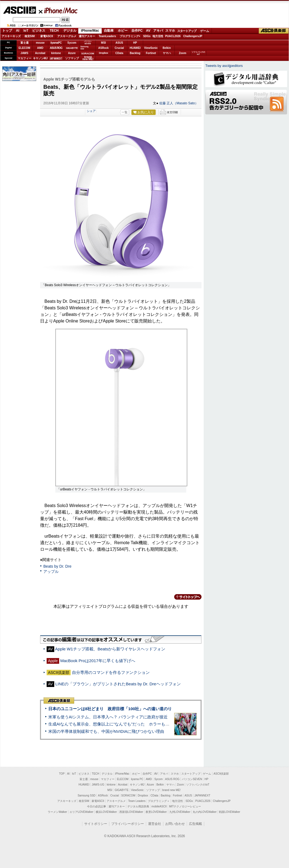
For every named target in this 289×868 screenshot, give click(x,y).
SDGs (147, 36)
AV (148, 31)
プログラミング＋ (159, 801)
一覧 (125, 112)
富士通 (25, 43)
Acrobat (40, 53)
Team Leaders (137, 801)
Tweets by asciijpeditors (224, 66)
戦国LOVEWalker (229, 812)
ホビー (123, 31)
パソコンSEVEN (88, 42)
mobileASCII (159, 806)
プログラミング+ (130, 36)
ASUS (119, 43)
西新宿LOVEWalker (131, 812)
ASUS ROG (56, 48)
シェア (91, 111)
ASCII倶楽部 (274, 31)
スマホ (170, 31)
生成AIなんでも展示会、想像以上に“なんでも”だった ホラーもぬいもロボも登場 (123, 724)
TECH (54, 31)
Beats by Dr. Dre (57, 566)
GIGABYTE (72, 48)
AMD (40, 48)
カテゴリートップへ (185, 597)
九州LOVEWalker (180, 812)
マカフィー (25, 58)
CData (119, 53)
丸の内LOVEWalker (205, 812)
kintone (56, 53)
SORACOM (128, 796)
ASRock (103, 48)
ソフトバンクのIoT (198, 53)
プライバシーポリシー (128, 824)
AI (18, 31)
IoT (26, 31)
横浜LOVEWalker (106, 812)
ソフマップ (72, 58)
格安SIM (30, 36)
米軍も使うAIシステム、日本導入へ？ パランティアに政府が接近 (108, 717)
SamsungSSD (84, 48)
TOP (62, 774)
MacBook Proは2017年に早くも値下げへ (98, 661)
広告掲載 (195, 824)
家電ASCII (47, 36)
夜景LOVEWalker (156, 812)
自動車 (109, 31)
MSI (104, 43)
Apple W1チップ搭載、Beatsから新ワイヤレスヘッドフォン (110, 649)
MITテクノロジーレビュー (185, 806)
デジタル (70, 31)
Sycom (72, 43)
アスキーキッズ (11, 36)
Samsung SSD (87, 796)
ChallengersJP (193, 36)
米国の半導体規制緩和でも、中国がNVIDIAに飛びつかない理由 (106, 731)
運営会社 (155, 824)
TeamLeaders (107, 36)
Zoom (183, 53)
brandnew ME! (88, 58)
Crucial (119, 48)
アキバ (158, 31)
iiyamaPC (56, 43)
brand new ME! (171, 790)
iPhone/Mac (58, 10)
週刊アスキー (87, 36)
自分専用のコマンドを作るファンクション (111, 672)
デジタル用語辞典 (138, 806)
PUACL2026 (173, 36)
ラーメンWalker (57, 812)
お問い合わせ (175, 824)
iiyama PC (137, 779)
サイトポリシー (96, 824)
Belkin (167, 48)
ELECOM (24, 48)
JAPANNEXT (56, 58)
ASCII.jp (19, 10)
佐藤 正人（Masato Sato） (179, 103)
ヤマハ (167, 53)
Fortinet (151, 53)
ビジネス (39, 31)
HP (135, 43)
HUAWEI (135, 48)
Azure (72, 53)
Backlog (135, 53)
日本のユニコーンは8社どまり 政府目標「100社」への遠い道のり (110, 709)
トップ (7, 31)
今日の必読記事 (97, 806)
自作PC (137, 31)
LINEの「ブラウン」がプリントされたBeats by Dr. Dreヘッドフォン (118, 684)
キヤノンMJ (40, 58)
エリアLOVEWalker (81, 812)
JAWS (24, 53)
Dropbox (104, 53)
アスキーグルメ (67, 36)
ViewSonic (151, 48)
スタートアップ (187, 31)
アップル (51, 571)
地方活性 (158, 36)
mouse (40, 43)
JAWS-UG (98, 785)
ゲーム (205, 31)
